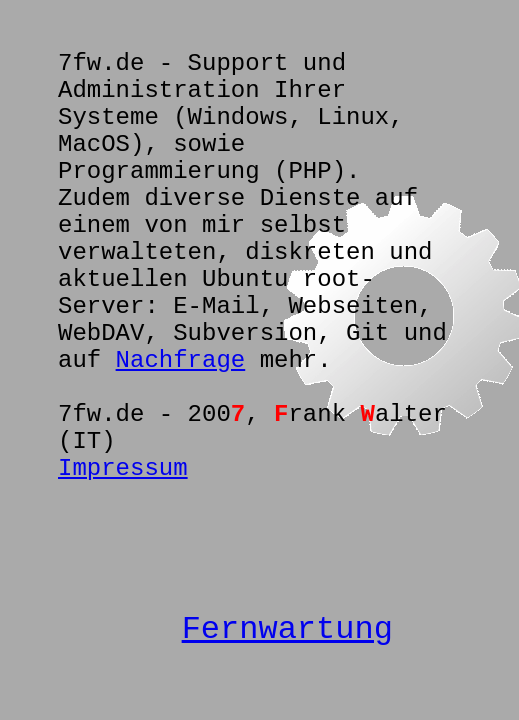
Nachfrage (181, 360)
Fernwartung (287, 629)
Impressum (123, 468)
